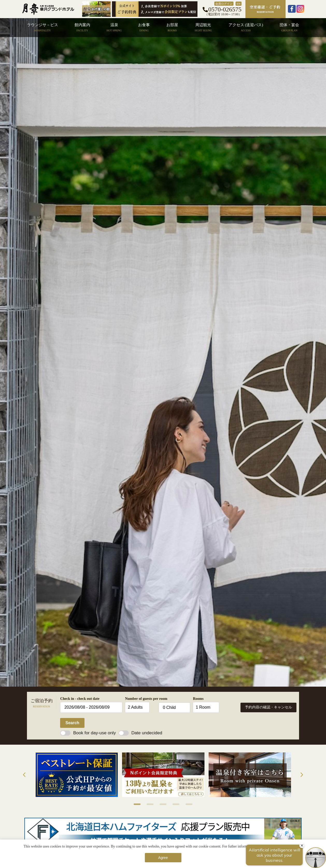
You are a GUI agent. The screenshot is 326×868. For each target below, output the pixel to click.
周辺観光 (203, 27)
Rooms (198, 699)
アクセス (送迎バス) (246, 27)
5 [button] (186, 804)
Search (72, 723)
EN (239, 4)
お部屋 (172, 27)
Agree (163, 858)
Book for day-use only (88, 733)
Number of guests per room (140, 699)
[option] (77, 775)
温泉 (114, 27)
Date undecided (140, 733)
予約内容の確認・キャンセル (268, 707)
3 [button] (160, 804)
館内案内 (82, 27)
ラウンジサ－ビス (42, 27)
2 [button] (147, 804)
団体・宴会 (289, 27)
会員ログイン (224, 4)
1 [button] (134, 804)
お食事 (144, 27)
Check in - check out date (80, 699)
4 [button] (173, 804)
